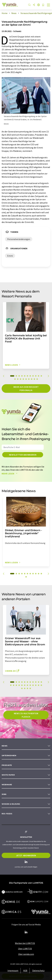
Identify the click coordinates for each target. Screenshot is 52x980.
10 (39, 376)
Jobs (4, 794)
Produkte (7, 765)
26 (27, 688)
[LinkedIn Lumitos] (26, 932)
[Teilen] (34, 5)
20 (37, 379)
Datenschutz (38, 970)
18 (32, 379)
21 (36, 685)
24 (22, 688)
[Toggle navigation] (49, 5)
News (5, 746)
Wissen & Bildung (11, 804)
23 (41, 685)
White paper (8, 775)
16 (26, 379)
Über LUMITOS (25, 949)
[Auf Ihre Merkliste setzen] (43, 5)
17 (29, 379)
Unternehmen (9, 755)
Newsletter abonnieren (23, 455)
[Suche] (29, 5)
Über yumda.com (26, 954)
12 (15, 379)
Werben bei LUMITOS (25, 943)
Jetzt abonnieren (26, 855)
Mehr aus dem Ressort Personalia (26, 389)
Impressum (13, 970)
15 (23, 379)
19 (34, 379)
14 (21, 379)
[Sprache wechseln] (39, 5)
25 (25, 688)
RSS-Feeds (7, 814)
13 (18, 379)
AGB (25, 970)
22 (39, 685)
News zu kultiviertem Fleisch (26, 715)
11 (41, 376)
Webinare (7, 785)
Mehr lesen (10, 474)
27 (30, 688)
